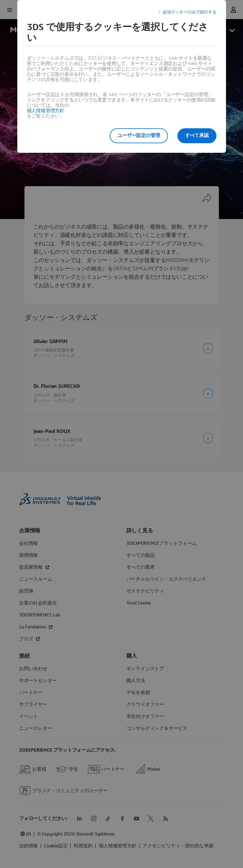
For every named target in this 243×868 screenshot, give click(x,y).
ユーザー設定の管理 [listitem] (139, 135)
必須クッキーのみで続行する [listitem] (189, 12)
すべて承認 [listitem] (197, 135)
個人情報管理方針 (46, 111)
